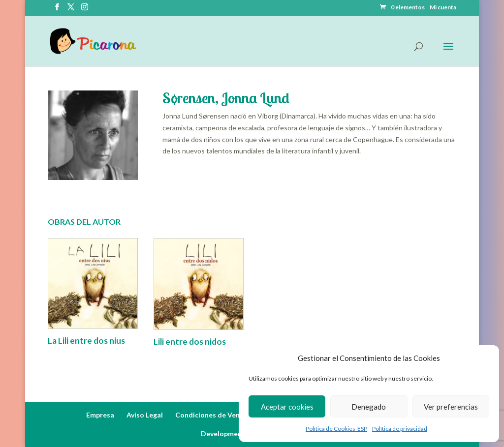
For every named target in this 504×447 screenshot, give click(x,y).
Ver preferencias (451, 407)
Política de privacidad (400, 429)
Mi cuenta (443, 8)
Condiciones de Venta (211, 415)
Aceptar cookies (287, 407)
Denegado (369, 407)
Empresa (100, 415)
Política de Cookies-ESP (336, 429)
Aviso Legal (145, 415)
